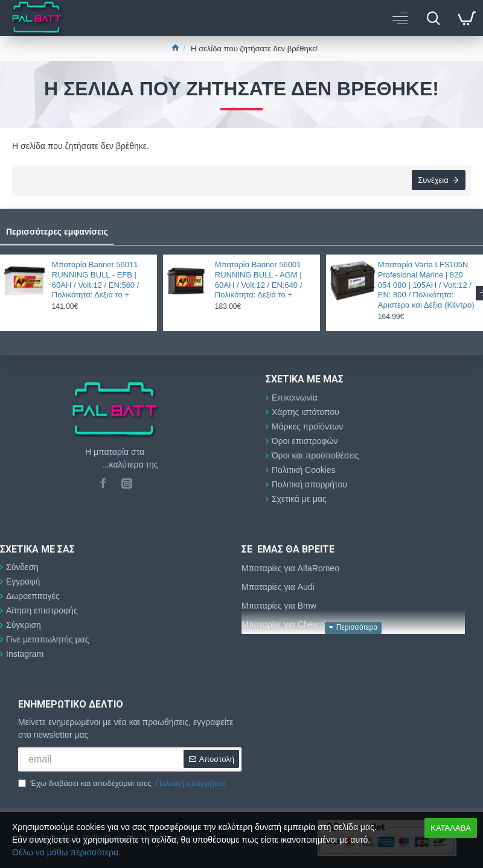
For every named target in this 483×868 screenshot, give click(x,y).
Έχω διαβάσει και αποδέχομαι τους (123, 784)
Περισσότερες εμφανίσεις (57, 232)
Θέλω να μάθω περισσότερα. (66, 852)
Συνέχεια (433, 181)
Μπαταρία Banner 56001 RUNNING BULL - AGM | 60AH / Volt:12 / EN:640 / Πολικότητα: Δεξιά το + (259, 280)
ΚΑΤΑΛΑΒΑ (451, 828)
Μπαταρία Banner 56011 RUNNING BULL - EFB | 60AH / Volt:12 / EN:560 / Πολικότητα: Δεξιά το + (96, 280)
